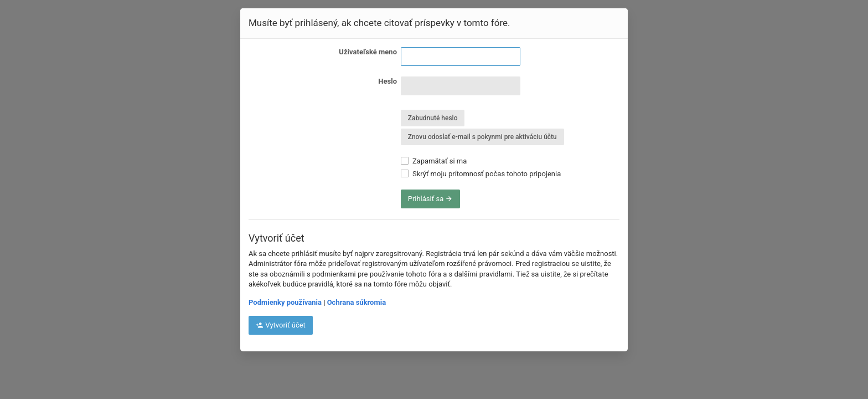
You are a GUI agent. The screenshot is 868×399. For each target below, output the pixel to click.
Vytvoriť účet (281, 325)
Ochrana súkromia (356, 302)
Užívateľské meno (368, 52)
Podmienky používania (285, 302)
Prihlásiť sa (431, 199)
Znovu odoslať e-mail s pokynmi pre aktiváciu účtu (482, 137)
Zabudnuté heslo (433, 118)
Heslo (387, 81)
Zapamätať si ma (434, 161)
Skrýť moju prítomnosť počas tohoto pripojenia (481, 174)
